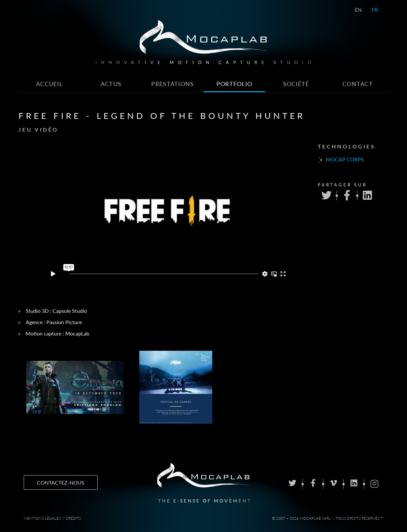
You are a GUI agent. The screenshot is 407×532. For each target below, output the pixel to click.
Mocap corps (341, 160)
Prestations (173, 84)
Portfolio (234, 84)
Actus (111, 84)
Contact (358, 84)
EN (358, 10)
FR (375, 10)
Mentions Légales (42, 518)
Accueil (49, 84)
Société (296, 84)
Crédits (73, 518)
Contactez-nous (61, 482)
